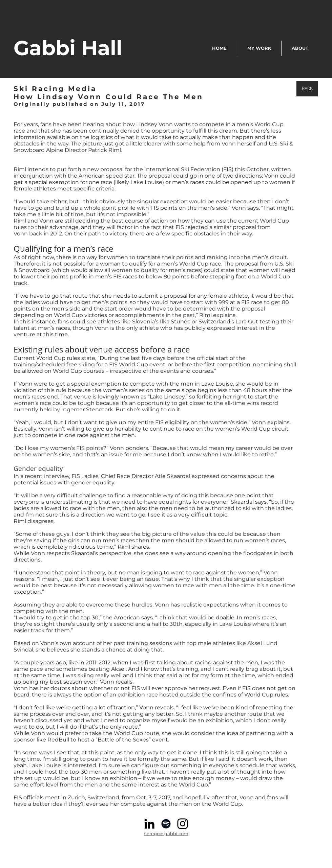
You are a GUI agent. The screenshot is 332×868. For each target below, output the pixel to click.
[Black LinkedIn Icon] (149, 824)
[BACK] (307, 89)
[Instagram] (183, 824)
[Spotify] (166, 824)
